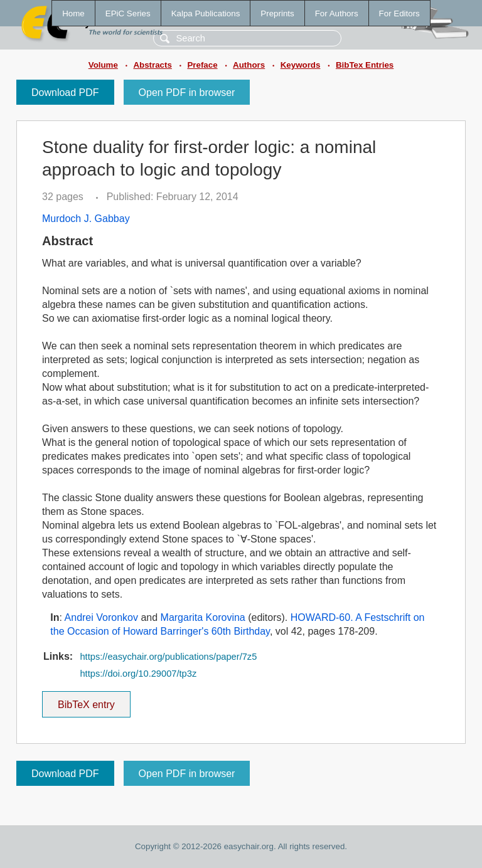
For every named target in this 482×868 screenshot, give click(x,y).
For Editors (399, 13)
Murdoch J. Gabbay (86, 219)
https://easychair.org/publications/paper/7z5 (168, 657)
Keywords (301, 65)
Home (73, 13)
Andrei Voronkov (101, 617)
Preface (202, 65)
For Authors (337, 13)
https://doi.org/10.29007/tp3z (138, 674)
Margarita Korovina (203, 617)
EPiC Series (128, 13)
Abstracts (152, 65)
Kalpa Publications (206, 13)
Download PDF (65, 93)
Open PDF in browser (187, 93)
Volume (103, 65)
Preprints (277, 13)
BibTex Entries (365, 65)
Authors (249, 65)
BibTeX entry (86, 701)
